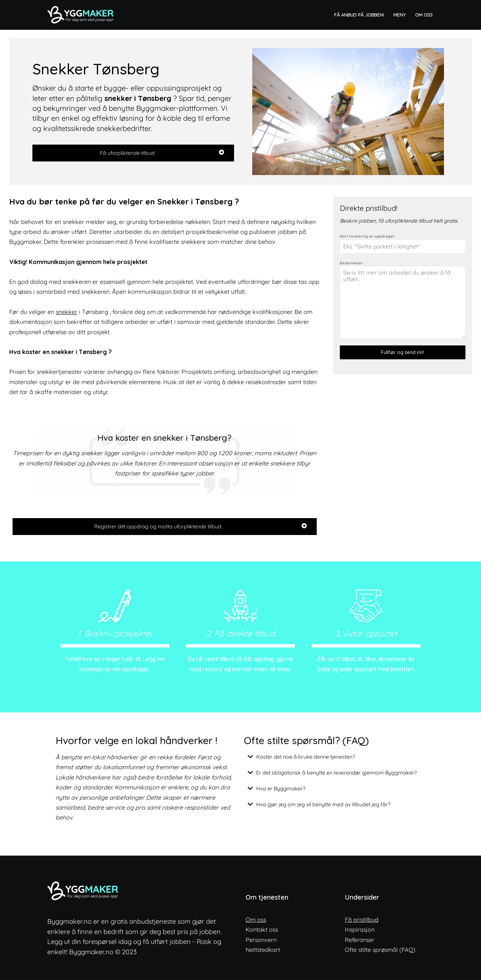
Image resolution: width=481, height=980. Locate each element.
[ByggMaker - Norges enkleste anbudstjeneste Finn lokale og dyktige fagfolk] (82, 15)
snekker (67, 312)
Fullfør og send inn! (403, 353)
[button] (335, 758)
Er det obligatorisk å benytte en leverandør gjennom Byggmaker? (337, 774)
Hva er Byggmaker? (281, 790)
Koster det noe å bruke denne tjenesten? (306, 758)
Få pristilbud (362, 921)
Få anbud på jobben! (359, 15)
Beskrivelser (351, 263)
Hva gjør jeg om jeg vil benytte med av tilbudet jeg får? (324, 806)
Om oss (424, 15)
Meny (400, 15)
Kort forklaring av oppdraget (367, 236)
